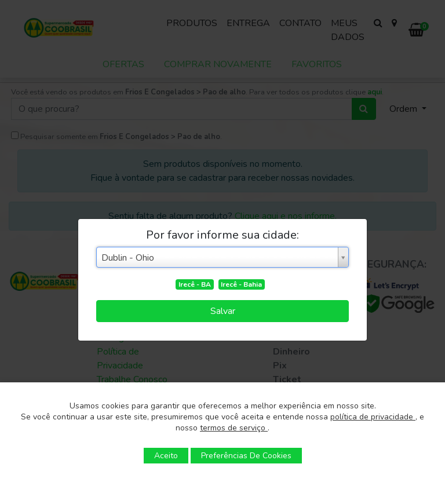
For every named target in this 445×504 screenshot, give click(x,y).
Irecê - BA (195, 284)
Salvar (223, 311)
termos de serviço (234, 428)
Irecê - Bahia (241, 284)
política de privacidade (373, 417)
